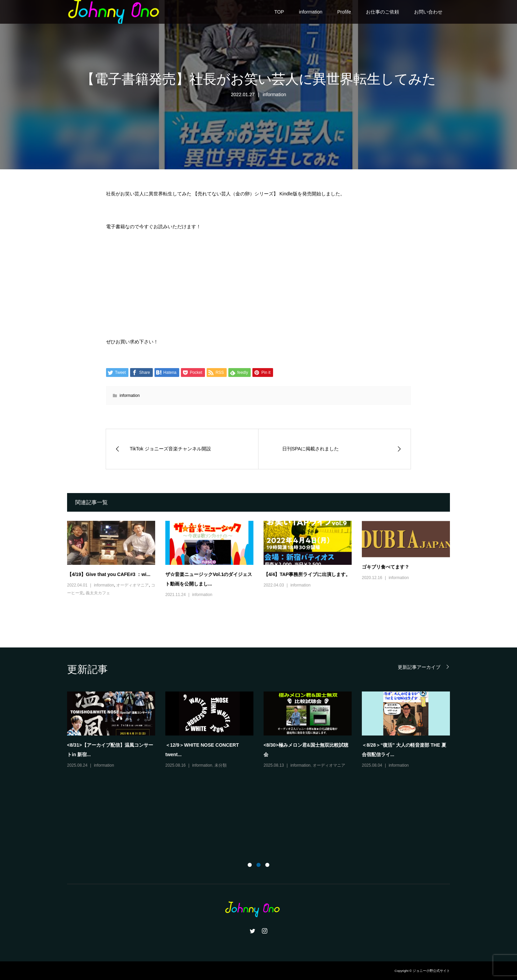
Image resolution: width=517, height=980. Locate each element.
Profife (344, 12)
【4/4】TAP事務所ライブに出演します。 (307, 574)
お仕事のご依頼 (382, 12)
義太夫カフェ (98, 593)
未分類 (221, 765)
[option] (264, 730)
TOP (279, 12)
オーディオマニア (132, 585)
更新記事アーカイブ (419, 667)
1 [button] (250, 865)
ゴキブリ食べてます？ (386, 567)
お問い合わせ (428, 12)
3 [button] (267, 865)
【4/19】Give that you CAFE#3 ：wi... (109, 574)
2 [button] (258, 865)
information (311, 12)
